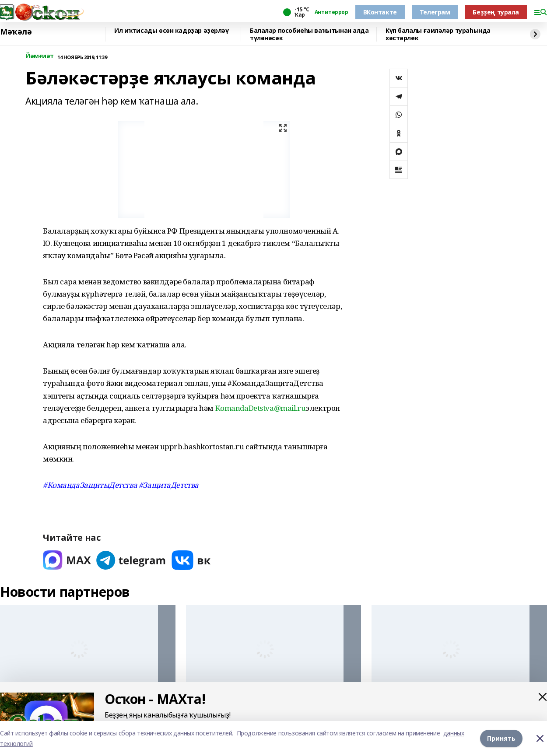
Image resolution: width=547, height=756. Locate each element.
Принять (501, 738)
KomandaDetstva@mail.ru (261, 408)
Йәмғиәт (40, 56)
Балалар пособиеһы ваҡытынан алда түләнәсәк (309, 34)
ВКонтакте (380, 12)
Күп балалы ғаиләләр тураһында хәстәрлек (438, 34)
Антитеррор (331, 12)
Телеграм (435, 12)
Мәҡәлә (16, 32)
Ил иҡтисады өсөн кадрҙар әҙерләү (172, 31)
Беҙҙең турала (496, 12)
